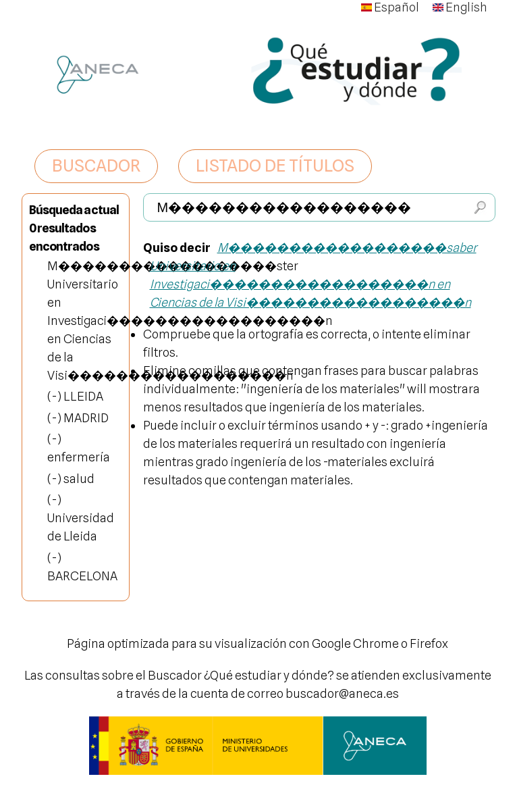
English (460, 7)
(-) (55, 396)
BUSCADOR (96, 166)
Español (390, 7)
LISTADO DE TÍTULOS (275, 166)
